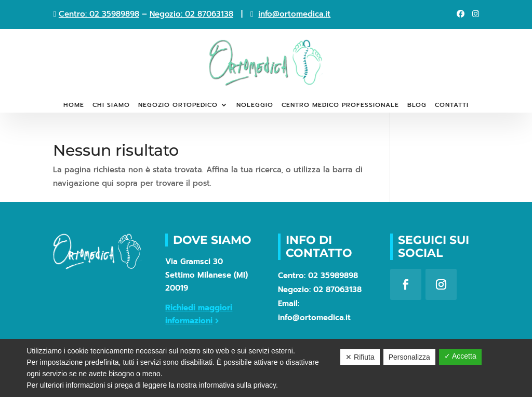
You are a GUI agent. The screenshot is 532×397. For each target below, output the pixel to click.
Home (74, 105)
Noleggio (255, 105)
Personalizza (409, 357)
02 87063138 (337, 290)
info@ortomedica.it (294, 14)
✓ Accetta (460, 356)
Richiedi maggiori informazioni (199, 314)
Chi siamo (111, 105)
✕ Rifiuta (360, 357)
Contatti (452, 105)
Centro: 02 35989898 (99, 14)
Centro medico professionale (340, 105)
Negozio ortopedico (178, 105)
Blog (417, 105)
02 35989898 (333, 276)
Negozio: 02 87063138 (191, 14)
